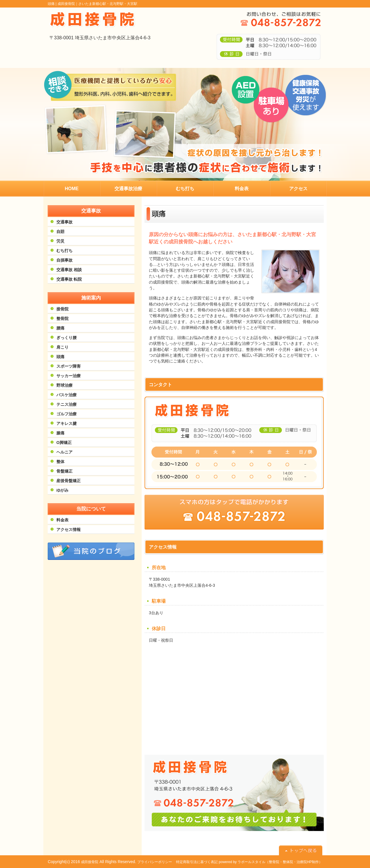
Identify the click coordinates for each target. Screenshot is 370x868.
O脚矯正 (64, 443)
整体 (60, 462)
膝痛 (60, 433)
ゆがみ (62, 490)
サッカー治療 (69, 376)
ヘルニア (64, 452)
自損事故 (64, 260)
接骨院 (62, 309)
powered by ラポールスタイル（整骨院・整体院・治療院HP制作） (271, 862)
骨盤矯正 (64, 471)
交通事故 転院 (69, 279)
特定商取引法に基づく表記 (197, 862)
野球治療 (64, 385)
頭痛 (60, 357)
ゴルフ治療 (66, 414)
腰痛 (60, 328)
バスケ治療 (66, 395)
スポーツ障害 (69, 366)
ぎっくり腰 (66, 338)
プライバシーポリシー (155, 862)
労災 (60, 241)
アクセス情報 (69, 530)
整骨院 (62, 319)
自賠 (60, 232)
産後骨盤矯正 (69, 481)
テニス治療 (66, 404)
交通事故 (64, 222)
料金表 (62, 520)
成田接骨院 (90, 862)
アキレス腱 (66, 423)
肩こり (62, 347)
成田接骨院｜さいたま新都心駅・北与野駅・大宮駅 (97, 4)
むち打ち (64, 251)
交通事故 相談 (69, 270)
